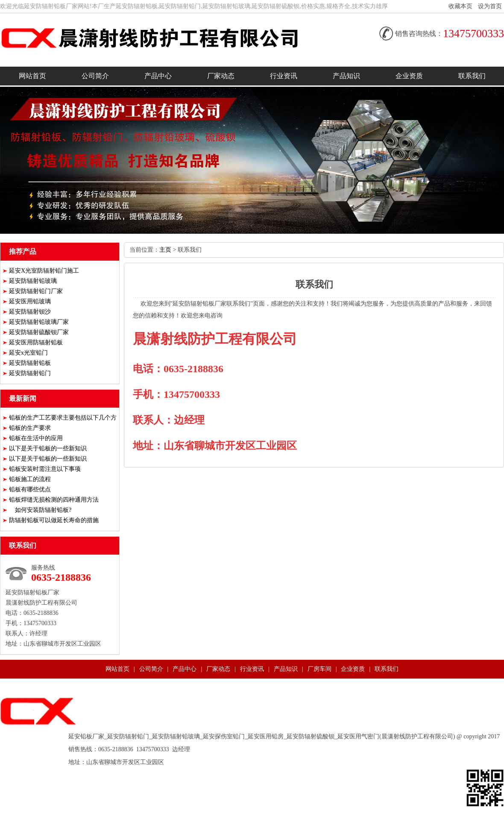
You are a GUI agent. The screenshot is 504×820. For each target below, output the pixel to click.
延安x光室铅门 (28, 353)
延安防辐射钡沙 (30, 312)
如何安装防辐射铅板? (40, 510)
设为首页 (490, 6)
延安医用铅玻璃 (30, 301)
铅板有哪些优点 (30, 489)
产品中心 (158, 76)
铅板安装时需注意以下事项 (45, 469)
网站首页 (32, 76)
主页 (165, 250)
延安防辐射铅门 (30, 373)
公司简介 (95, 76)
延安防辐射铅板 (30, 363)
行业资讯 (284, 76)
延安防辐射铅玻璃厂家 (39, 322)
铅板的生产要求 (30, 428)
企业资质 (409, 76)
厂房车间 (319, 669)
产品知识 (346, 76)
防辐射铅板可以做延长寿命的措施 (54, 520)
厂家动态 (221, 76)
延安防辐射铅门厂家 (36, 291)
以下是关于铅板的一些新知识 (48, 448)
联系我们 (472, 76)
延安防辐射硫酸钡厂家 (39, 332)
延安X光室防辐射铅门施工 (44, 271)
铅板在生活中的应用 (36, 438)
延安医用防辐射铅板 (36, 342)
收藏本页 (460, 6)
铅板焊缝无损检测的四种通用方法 (54, 500)
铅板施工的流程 (30, 479)
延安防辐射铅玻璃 (33, 281)
